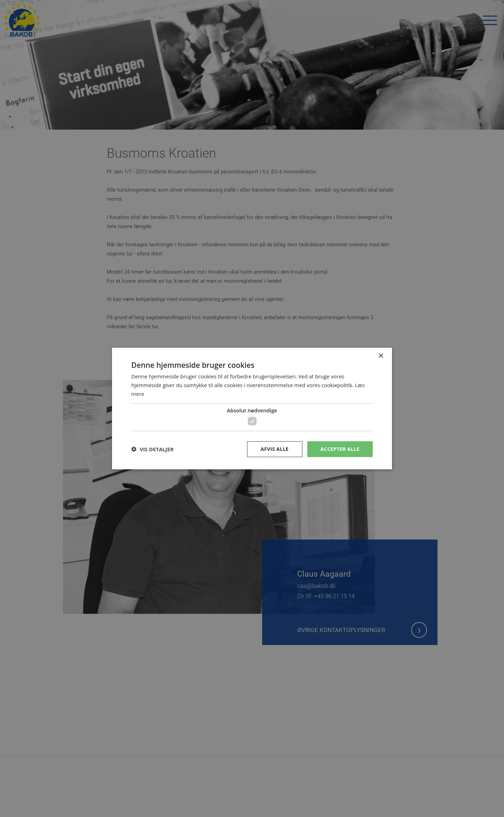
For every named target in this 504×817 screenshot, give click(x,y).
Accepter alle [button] (340, 449)
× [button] (381, 356)
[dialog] (252, 408)
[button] (152, 449)
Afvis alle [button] (275, 449)
